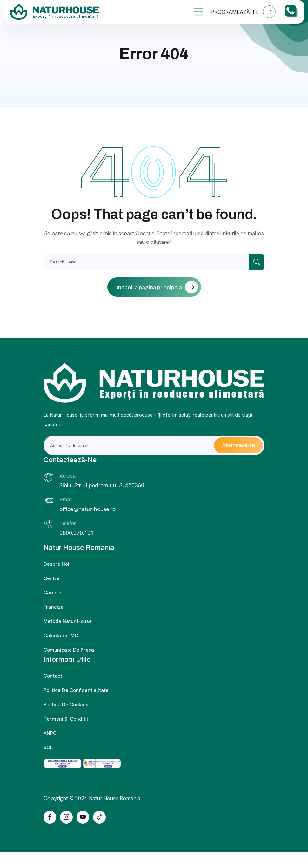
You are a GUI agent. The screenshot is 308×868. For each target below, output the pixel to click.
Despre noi (56, 564)
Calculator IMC (61, 636)
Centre (52, 578)
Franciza (54, 607)
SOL (48, 747)
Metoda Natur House (68, 621)
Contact (53, 676)
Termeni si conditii (66, 719)
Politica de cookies (66, 704)
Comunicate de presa (69, 650)
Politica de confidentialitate (76, 690)
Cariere (52, 593)
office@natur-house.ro (87, 509)
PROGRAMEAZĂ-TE (243, 12)
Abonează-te (238, 445)
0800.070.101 (77, 533)
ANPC (50, 733)
